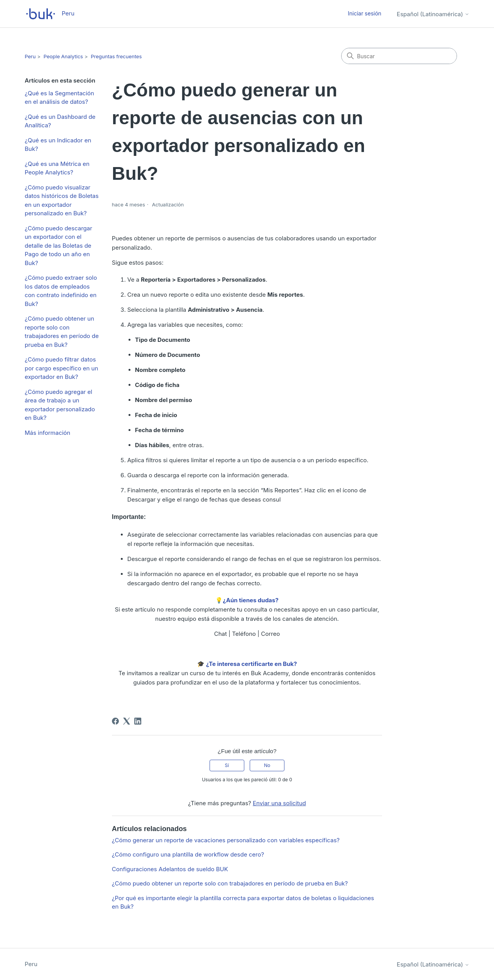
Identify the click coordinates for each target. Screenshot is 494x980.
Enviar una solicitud (279, 803)
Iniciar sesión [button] (365, 13)
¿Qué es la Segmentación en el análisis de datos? (59, 98)
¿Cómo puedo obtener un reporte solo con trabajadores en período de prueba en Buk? (62, 332)
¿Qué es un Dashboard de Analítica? (60, 121)
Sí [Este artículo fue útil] (227, 765)
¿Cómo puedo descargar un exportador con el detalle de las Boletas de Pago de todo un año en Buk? (58, 246)
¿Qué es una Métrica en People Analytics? (57, 168)
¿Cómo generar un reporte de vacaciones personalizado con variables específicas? (226, 840)
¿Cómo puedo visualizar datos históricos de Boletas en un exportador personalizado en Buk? (62, 200)
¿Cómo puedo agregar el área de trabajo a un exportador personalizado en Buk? (60, 405)
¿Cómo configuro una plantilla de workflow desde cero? (188, 854)
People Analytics (63, 56)
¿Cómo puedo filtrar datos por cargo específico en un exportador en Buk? (61, 368)
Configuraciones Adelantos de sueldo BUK (170, 869)
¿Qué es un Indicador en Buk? (58, 145)
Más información (47, 433)
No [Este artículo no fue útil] (267, 765)
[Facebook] (115, 721)
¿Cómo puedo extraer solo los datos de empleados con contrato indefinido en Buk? (61, 291)
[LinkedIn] (138, 721)
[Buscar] (399, 56)
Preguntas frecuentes (116, 56)
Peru (30, 56)
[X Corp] (127, 721)
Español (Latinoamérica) (433, 14)
